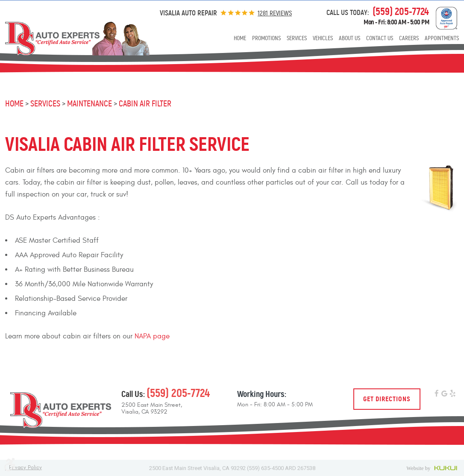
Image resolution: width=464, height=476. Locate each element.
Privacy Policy (25, 468)
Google (445, 394)
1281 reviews (275, 13)
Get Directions (387, 399)
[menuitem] (240, 39)
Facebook (436, 394)
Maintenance (90, 104)
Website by (433, 468)
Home (240, 38)
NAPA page (152, 336)
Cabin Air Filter (145, 104)
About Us (349, 38)
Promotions (266, 38)
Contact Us (380, 38)
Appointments (442, 38)
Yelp (453, 394)
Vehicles (323, 38)
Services (297, 38)
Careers (409, 38)
